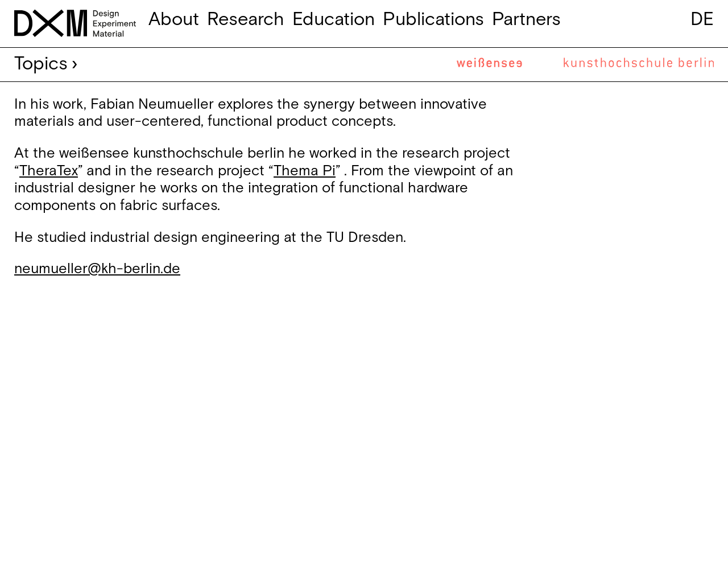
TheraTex (49, 171)
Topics (41, 64)
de (702, 20)
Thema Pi (305, 171)
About (174, 20)
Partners (526, 20)
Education (334, 20)
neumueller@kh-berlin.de (97, 269)
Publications (433, 20)
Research (246, 20)
